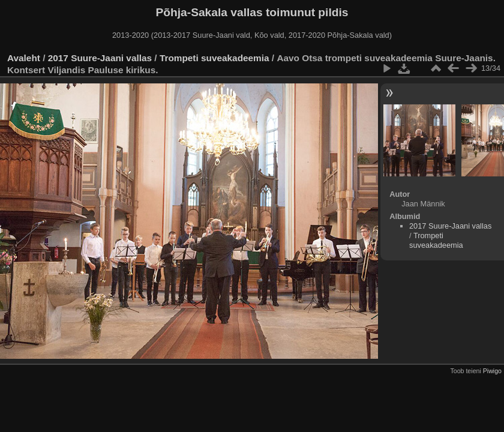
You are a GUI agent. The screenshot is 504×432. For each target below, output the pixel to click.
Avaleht (24, 58)
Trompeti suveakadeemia (214, 58)
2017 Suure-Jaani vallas (100, 58)
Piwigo (492, 371)
